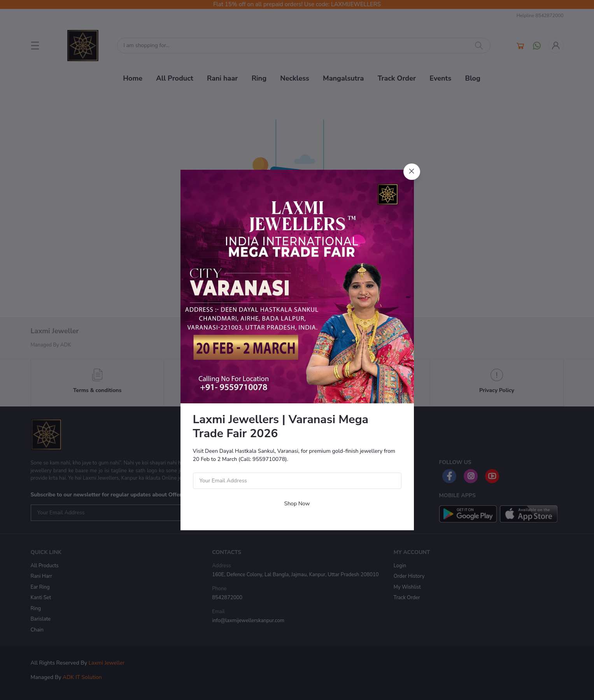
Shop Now (297, 504)
